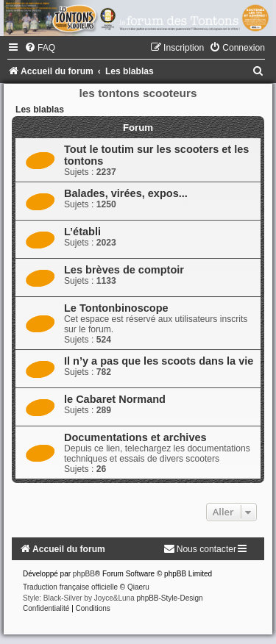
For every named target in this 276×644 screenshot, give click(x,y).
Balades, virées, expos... (126, 193)
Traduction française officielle (70, 587)
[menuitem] (40, 48)
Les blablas (40, 110)
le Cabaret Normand (115, 399)
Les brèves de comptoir (124, 270)
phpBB (84, 574)
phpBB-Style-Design (170, 598)
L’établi (82, 232)
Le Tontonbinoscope (116, 308)
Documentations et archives (135, 437)
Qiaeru (138, 587)
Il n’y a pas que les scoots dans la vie (159, 361)
